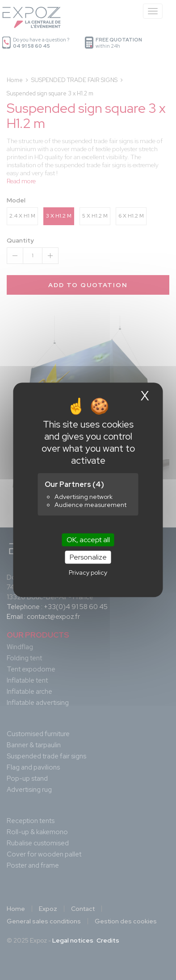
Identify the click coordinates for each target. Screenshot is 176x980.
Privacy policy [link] (88, 573)
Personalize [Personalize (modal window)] (88, 558)
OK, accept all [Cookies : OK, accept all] (88, 540)
